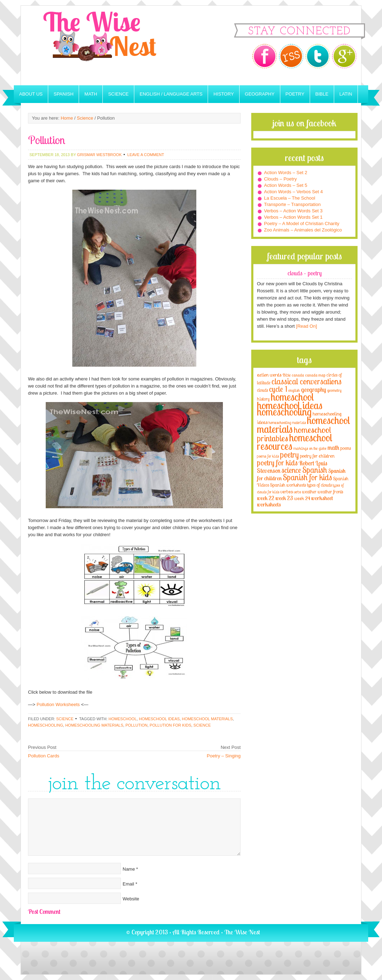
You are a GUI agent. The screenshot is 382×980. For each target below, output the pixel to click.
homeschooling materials (94, 725)
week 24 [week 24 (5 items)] (302, 498)
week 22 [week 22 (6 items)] (266, 498)
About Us (31, 94)
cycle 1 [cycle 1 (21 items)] (278, 389)
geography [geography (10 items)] (313, 389)
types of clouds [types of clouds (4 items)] (319, 485)
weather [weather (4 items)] (309, 492)
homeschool (122, 719)
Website (131, 899)
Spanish (63, 94)
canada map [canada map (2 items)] (315, 375)
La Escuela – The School (290, 198)
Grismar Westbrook (99, 155)
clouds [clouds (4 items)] (262, 390)
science (202, 725)
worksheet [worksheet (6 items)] (322, 498)
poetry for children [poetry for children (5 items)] (317, 456)
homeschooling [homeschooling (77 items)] (284, 412)
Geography (260, 94)
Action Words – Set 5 (286, 185)
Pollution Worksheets (58, 704)
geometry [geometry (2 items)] (334, 390)
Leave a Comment (146, 155)
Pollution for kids (170, 725)
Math (91, 94)
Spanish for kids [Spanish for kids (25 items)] (307, 477)
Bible (322, 94)
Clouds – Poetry (280, 179)
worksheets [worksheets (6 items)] (269, 505)
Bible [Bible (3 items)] (286, 375)
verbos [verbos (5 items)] (286, 491)
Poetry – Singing (224, 756)
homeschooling (46, 725)
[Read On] (306, 326)
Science (118, 94)
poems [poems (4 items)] (346, 448)
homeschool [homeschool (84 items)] (292, 397)
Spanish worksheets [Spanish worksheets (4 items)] (288, 485)
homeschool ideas (159, 719)
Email (128, 884)
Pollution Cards (44, 756)
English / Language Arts (171, 94)
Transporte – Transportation (292, 204)
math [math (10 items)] (333, 447)
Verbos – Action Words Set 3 (293, 211)
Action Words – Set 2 (286, 173)
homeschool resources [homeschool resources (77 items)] (295, 442)
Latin (346, 94)
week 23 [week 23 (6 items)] (284, 498)
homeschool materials (207, 719)
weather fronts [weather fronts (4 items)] (330, 492)
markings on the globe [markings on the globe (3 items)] (310, 448)
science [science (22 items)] (291, 470)
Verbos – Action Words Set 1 (293, 217)
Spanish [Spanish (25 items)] (315, 470)
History (223, 94)
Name (129, 869)
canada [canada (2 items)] (298, 375)
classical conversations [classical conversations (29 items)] (307, 381)
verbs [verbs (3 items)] (297, 492)
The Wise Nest (109, 45)
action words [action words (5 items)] (269, 375)
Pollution (136, 725)
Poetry (295, 94)
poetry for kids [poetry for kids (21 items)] (277, 462)
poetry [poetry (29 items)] (289, 455)
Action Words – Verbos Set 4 (293, 192)
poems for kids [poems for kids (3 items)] (268, 456)
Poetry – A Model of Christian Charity (302, 223)
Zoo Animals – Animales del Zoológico (303, 230)
